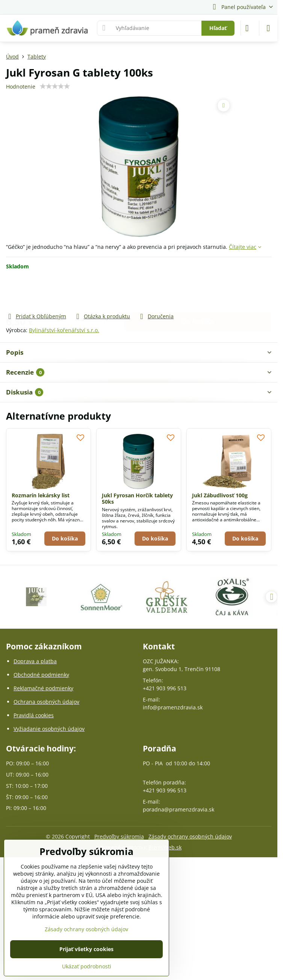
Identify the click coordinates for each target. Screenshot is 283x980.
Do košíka (198, 291)
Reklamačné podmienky (43, 688)
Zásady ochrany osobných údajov (190, 836)
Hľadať (218, 28)
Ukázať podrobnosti (87, 966)
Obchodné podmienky (41, 675)
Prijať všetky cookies (86, 949)
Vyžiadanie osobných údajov (49, 729)
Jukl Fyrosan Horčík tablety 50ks (137, 499)
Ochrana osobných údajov (46, 702)
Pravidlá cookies (34, 715)
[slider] (55, 86)
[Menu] (268, 28)
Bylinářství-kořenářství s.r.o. (64, 330)
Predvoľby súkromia (119, 836)
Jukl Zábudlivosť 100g (220, 495)
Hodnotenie (21, 87)
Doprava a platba (35, 661)
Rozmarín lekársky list (41, 495)
